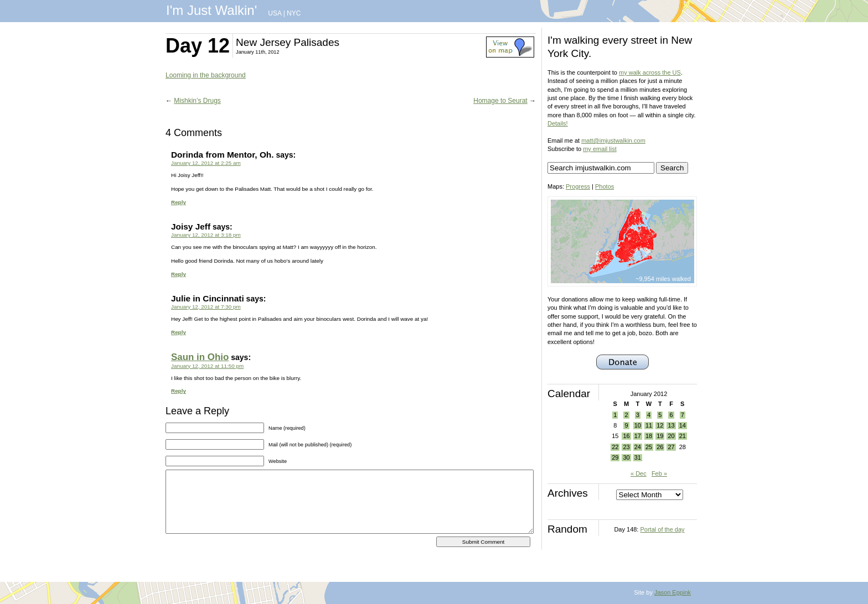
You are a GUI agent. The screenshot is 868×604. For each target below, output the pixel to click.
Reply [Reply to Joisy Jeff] (179, 274)
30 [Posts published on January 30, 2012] (626, 457)
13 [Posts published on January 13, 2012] (671, 425)
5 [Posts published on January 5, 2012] (660, 415)
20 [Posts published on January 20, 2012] (671, 436)
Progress (578, 186)
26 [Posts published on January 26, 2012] (660, 447)
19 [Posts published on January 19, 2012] (660, 436)
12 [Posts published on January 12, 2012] (660, 425)
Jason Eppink (673, 592)
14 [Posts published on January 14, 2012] (683, 425)
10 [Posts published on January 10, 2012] (638, 425)
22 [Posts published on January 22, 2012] (615, 447)
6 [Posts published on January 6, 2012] (671, 415)
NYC (294, 13)
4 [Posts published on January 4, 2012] (649, 415)
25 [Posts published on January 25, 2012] (649, 447)
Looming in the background (206, 75)
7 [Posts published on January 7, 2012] (683, 415)
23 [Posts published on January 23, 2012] (626, 447)
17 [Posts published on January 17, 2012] (638, 436)
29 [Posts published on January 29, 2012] (615, 457)
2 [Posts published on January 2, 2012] (626, 415)
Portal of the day (662, 529)
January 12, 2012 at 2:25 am (206, 163)
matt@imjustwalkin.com (613, 140)
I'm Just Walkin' (211, 10)
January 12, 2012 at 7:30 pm (206, 307)
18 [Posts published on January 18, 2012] (649, 436)
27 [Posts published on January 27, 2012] (671, 447)
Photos (604, 186)
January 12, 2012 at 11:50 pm (207, 366)
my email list (600, 149)
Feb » (659, 473)
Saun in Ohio (200, 357)
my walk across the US (650, 72)
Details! (558, 123)
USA (275, 13)
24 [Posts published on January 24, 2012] (638, 447)
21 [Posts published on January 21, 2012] (683, 436)
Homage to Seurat (500, 101)
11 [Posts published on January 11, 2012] (649, 425)
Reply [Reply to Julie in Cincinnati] (179, 332)
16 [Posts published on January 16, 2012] (626, 436)
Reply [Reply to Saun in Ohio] (179, 391)
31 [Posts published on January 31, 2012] (638, 457)
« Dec (639, 473)
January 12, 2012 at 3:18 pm (206, 235)
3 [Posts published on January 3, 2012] (638, 415)
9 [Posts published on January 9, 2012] (626, 425)
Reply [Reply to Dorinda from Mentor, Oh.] (179, 202)
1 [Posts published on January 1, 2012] (615, 415)
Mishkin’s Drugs (197, 101)
